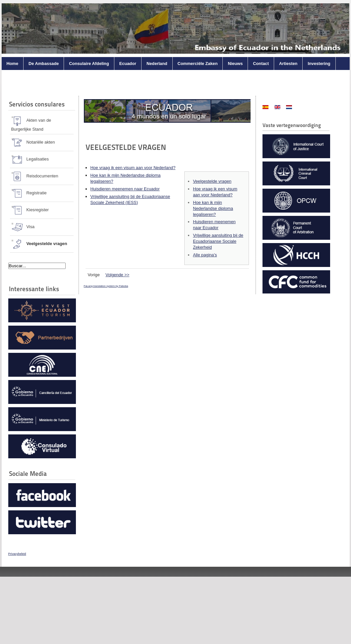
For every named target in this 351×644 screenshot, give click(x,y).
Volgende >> (117, 275)
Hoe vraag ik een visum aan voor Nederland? (133, 168)
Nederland (157, 64)
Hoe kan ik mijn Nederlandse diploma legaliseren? (213, 208)
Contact (261, 64)
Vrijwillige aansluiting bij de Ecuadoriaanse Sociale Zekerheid (218, 241)
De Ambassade (44, 64)
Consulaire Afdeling (89, 64)
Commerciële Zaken (198, 64)
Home (13, 64)
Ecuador (128, 64)
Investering (319, 64)
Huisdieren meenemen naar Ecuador (125, 189)
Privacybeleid (17, 554)
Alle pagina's (205, 255)
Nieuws (235, 64)
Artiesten (288, 64)
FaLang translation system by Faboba (106, 286)
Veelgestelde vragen (212, 181)
